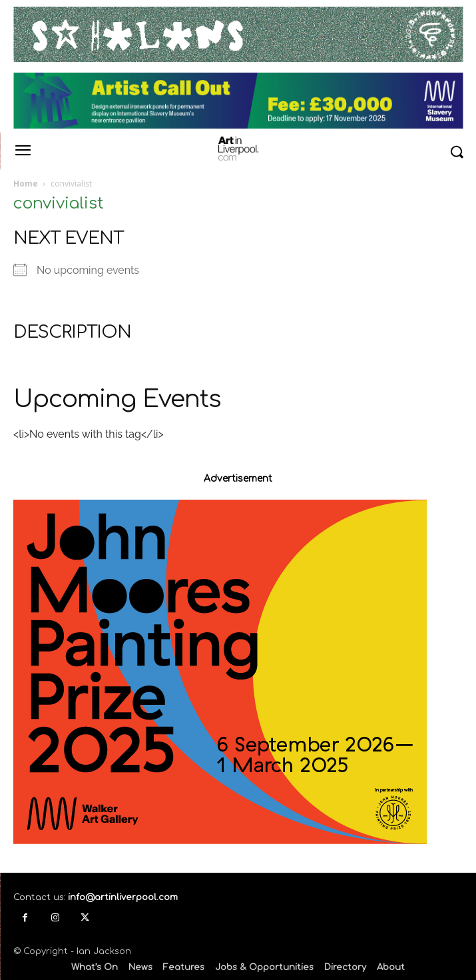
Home (26, 184)
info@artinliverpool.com (123, 897)
